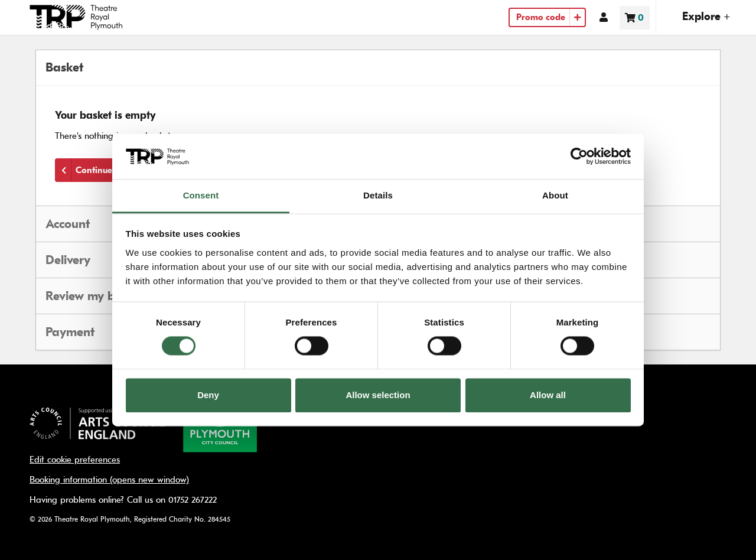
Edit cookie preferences (75, 460)
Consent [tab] (201, 195)
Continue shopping (114, 170)
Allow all (548, 395)
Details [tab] (378, 195)
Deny (208, 395)
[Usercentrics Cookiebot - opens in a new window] (579, 157)
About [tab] (555, 195)
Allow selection (378, 395)
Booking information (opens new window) (109, 480)
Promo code (541, 17)
